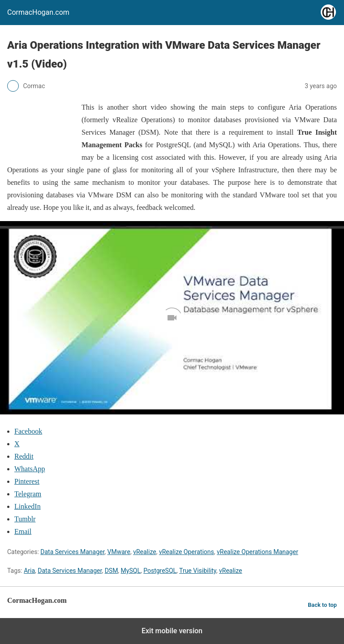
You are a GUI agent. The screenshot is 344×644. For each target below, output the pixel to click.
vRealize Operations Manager (258, 552)
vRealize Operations (187, 552)
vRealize (145, 552)
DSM (112, 571)
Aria (29, 571)
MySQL (131, 571)
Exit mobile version (172, 631)
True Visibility (198, 571)
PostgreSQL (160, 571)
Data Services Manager (72, 552)
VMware (119, 552)
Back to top (322, 605)
